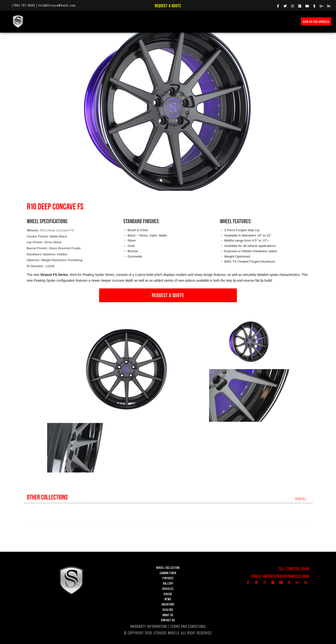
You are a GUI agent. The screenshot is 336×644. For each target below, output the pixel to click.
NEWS (168, 21)
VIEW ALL (302, 499)
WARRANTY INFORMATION (149, 626)
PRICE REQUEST (190, 21)
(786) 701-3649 (24, 5)
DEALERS (168, 610)
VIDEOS (151, 21)
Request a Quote (168, 6)
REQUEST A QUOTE (168, 295)
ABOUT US (168, 615)
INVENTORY (215, 21)
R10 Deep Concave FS (57, 230)
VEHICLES (168, 589)
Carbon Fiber (78, 21)
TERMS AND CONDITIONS (188, 626)
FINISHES (102, 21)
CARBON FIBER (168, 573)
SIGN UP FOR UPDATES (316, 22)
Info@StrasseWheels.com (57, 5)
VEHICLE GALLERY (127, 21)
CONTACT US (168, 620)
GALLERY (168, 583)
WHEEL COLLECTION (49, 21)
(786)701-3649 (298, 569)
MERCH (235, 21)
